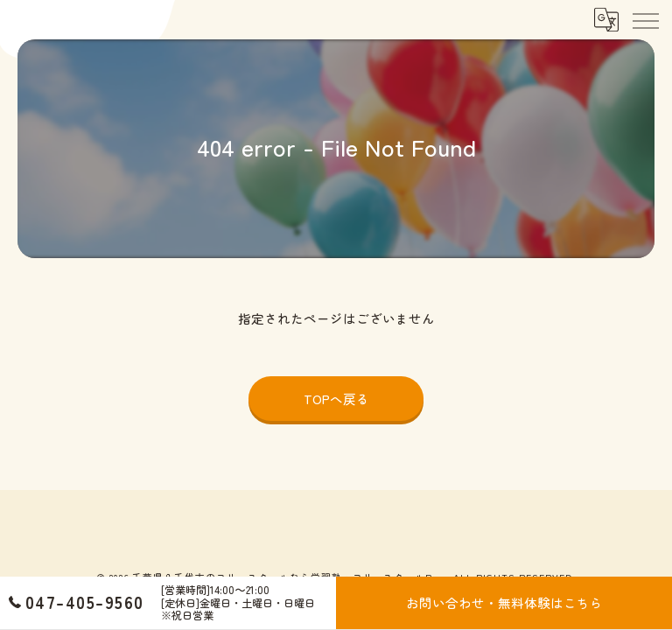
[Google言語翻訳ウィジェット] (605, 19)
